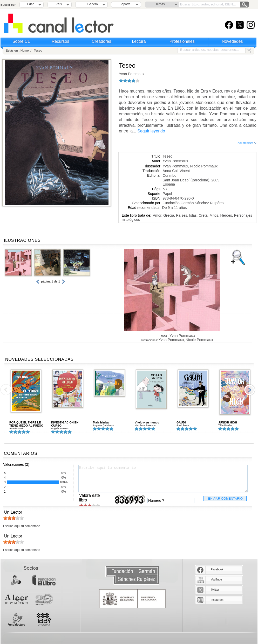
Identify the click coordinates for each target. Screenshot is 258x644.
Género (92, 4)
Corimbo (170, 175)
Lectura (139, 41)
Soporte (125, 4)
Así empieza (247, 143)
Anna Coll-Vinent (176, 171)
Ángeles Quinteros (103, 425)
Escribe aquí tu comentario (163, 479)
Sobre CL (21, 41)
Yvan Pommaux (132, 74)
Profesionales (182, 41)
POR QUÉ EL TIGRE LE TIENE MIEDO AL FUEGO (26, 424)
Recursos (60, 41)
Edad (31, 4)
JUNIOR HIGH (228, 422)
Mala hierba (101, 422)
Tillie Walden (225, 425)
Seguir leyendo (151, 131)
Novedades (232, 41)
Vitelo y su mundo (147, 422)
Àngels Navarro (60, 428)
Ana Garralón (17, 428)
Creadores (102, 41)
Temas (160, 4)
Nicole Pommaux (204, 166)
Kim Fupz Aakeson (145, 425)
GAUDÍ (181, 422)
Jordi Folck (183, 425)
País (59, 4)
